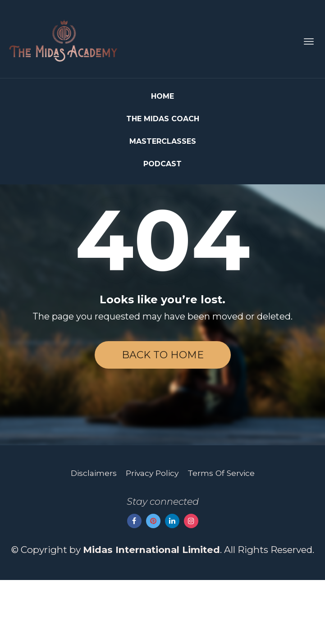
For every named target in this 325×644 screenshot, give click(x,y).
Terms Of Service (221, 537)
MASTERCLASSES (163, 141)
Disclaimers (94, 537)
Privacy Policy (152, 537)
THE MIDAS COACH (163, 119)
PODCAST (162, 164)
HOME (162, 96)
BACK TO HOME (163, 355)
